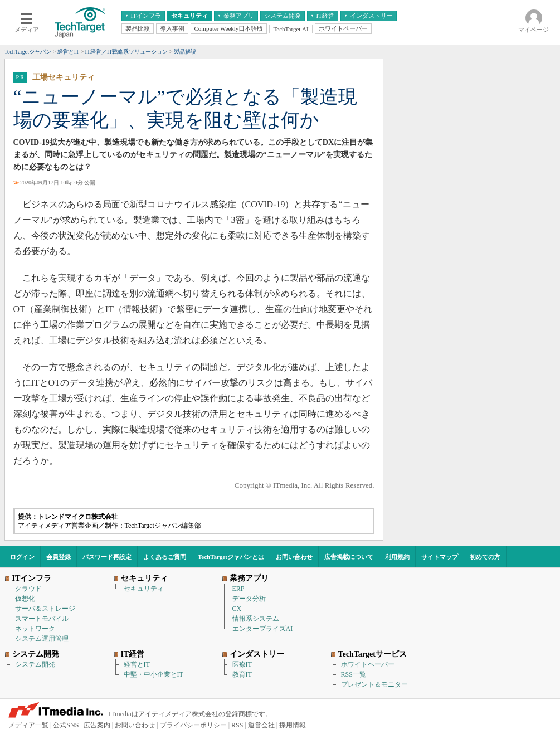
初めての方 (485, 557)
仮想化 (25, 599)
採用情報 (293, 725)
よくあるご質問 (165, 557)
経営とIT (137, 664)
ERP (238, 589)
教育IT (242, 674)
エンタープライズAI (263, 629)
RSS (237, 725)
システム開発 (35, 664)
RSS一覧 (354, 674)
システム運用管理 (42, 639)
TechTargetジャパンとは (231, 557)
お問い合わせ (294, 557)
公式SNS (66, 725)
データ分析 (249, 599)
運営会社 (261, 725)
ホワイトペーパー (368, 664)
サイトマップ (440, 557)
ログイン (22, 557)
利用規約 (397, 557)
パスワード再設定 (107, 557)
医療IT (242, 664)
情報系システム (256, 619)
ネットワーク (35, 629)
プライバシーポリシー (193, 725)
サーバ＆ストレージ (45, 609)
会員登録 (59, 557)
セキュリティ (144, 589)
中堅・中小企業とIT (154, 674)
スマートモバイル (42, 619)
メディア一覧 (28, 725)
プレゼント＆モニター (374, 684)
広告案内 (97, 725)
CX (237, 609)
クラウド (28, 589)
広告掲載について (349, 557)
